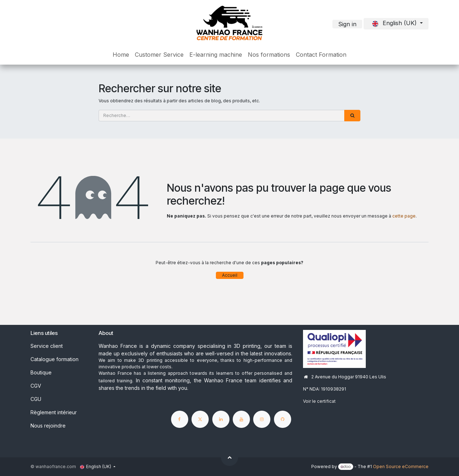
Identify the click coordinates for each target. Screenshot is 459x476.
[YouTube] (241, 419)
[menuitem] (121, 55)
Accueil (230, 275)
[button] (229, 457)
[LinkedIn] (221, 419)
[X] (200, 419)
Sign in (347, 24)
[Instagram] (262, 419)
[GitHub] (283, 419)
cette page (404, 216)
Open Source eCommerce (401, 466)
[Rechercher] (352, 116)
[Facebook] (180, 419)
